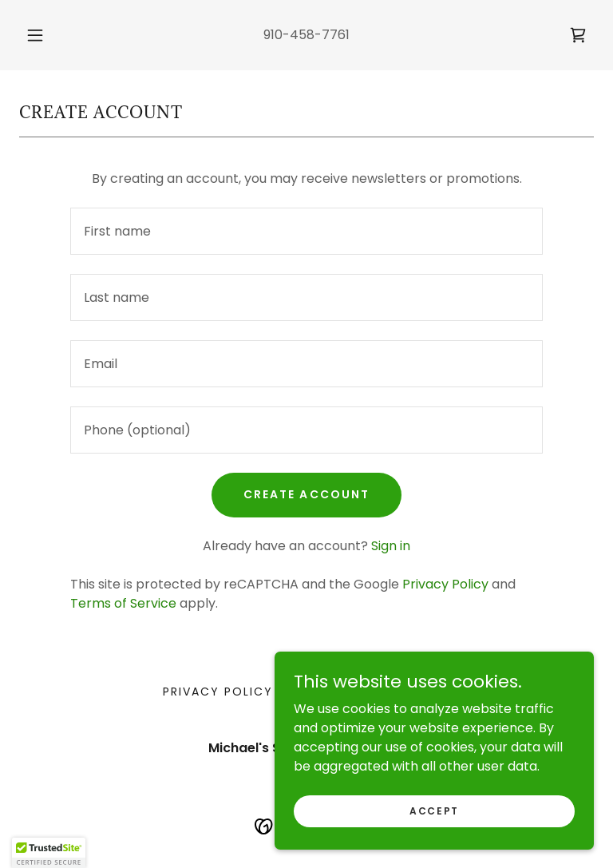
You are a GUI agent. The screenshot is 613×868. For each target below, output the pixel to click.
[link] (578, 35)
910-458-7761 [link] (306, 35)
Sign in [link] (391, 546)
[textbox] (306, 231)
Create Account (306, 494)
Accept (434, 810)
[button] (44, 35)
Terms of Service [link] (123, 603)
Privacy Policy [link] (445, 584)
